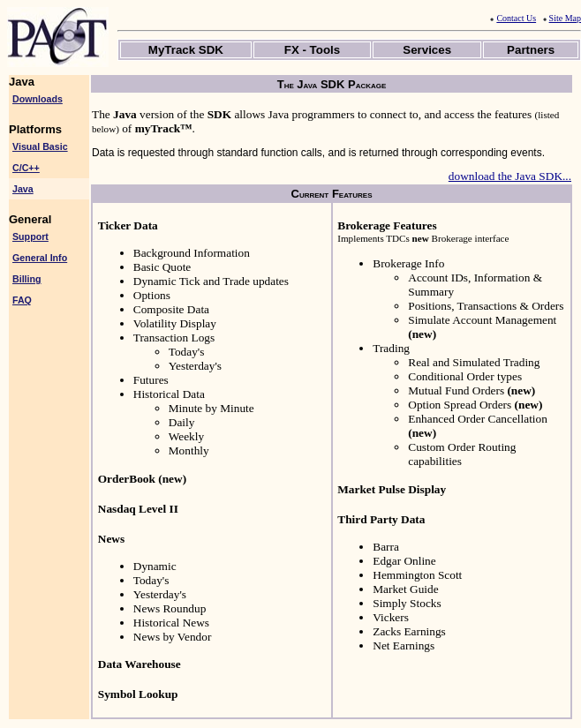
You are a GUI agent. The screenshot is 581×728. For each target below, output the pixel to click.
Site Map (562, 18)
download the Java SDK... (510, 176)
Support (30, 236)
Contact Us (513, 18)
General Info (40, 258)
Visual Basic (40, 146)
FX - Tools (312, 50)
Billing (27, 279)
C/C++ (26, 168)
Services (427, 50)
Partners (531, 50)
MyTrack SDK (186, 50)
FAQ (22, 300)
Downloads (38, 99)
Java (23, 189)
